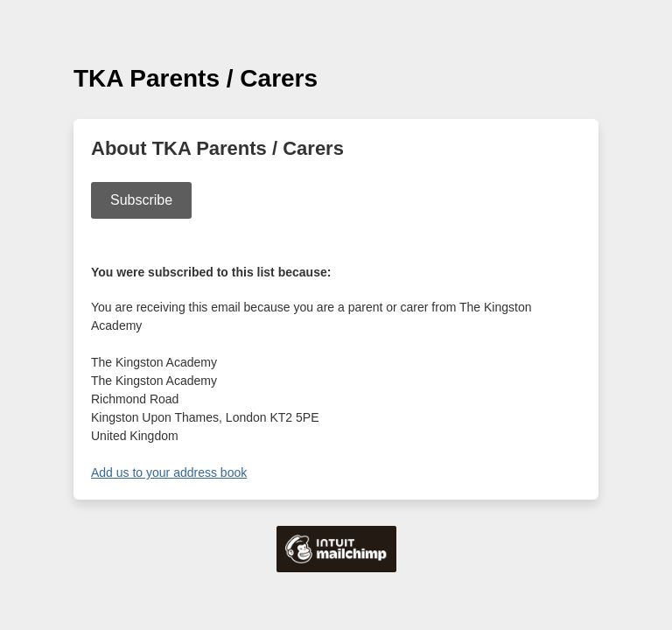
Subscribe (141, 200)
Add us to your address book (169, 472)
